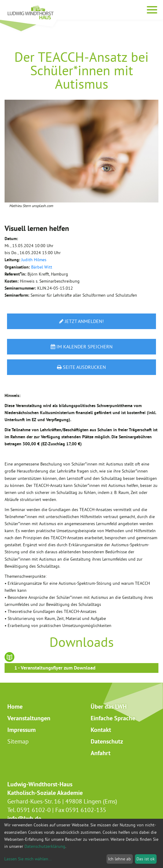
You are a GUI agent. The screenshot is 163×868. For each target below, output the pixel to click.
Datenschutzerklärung (45, 846)
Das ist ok (146, 859)
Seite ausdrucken (81, 367)
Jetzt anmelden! (81, 321)
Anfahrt (101, 753)
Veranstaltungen (29, 718)
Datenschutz (107, 741)
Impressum (22, 730)
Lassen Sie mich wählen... (28, 859)
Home (15, 707)
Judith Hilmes (34, 260)
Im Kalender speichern (82, 347)
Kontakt (101, 730)
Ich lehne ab (120, 859)
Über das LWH (109, 707)
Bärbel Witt (42, 267)
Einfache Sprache (113, 718)
